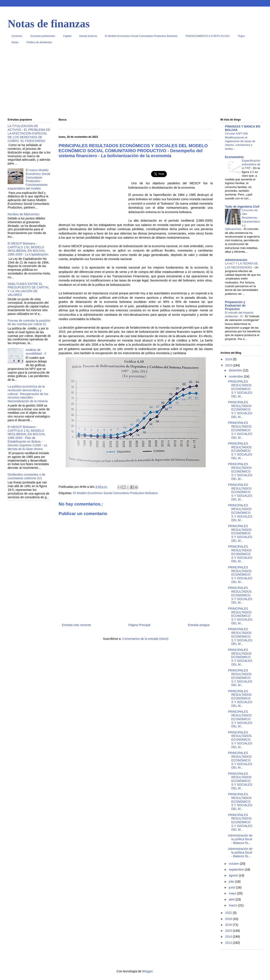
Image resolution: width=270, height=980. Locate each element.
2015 (229, 931)
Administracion (236, 260)
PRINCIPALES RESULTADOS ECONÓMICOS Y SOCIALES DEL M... (240, 389)
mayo (233, 893)
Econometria (234, 157)
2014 (229, 937)
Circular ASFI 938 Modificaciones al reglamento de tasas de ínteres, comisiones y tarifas (240, 141)
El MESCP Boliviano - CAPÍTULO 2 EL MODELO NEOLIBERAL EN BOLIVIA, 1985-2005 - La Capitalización (28, 249)
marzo (233, 905)
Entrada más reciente (76, 625)
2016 (229, 925)
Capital (67, 36)
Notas (15, 42)
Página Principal (139, 625)
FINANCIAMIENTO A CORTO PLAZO (208, 36)
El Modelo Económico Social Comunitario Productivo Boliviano (141, 36)
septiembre (237, 870)
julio (232, 882)
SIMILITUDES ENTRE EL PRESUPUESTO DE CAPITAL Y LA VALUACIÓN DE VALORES (28, 289)
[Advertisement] (135, 83)
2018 (229, 919)
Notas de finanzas (49, 24)
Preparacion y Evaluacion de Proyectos (235, 305)
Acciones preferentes (43, 36)
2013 (229, 943)
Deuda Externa (88, 36)
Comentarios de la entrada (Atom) (145, 639)
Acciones (17, 36)
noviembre (236, 376)
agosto (234, 875)
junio (232, 887)
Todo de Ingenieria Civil (242, 207)
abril (232, 899)
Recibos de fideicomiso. (24, 214)
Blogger (147, 971)
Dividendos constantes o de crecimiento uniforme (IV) (26, 476)
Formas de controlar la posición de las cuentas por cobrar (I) (29, 322)
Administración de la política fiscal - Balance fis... (240, 839)
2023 (229, 365)
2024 (229, 359)
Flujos (241, 36)
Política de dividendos (39, 42)
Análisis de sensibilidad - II (36, 352)
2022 (229, 913)
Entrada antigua (199, 625)
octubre (234, 864)
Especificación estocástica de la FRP (251, 164)
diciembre (236, 370)
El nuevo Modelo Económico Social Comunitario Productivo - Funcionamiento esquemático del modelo (29, 179)
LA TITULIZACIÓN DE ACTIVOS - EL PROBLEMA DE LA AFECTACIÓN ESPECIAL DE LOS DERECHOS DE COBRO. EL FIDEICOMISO (29, 133)
